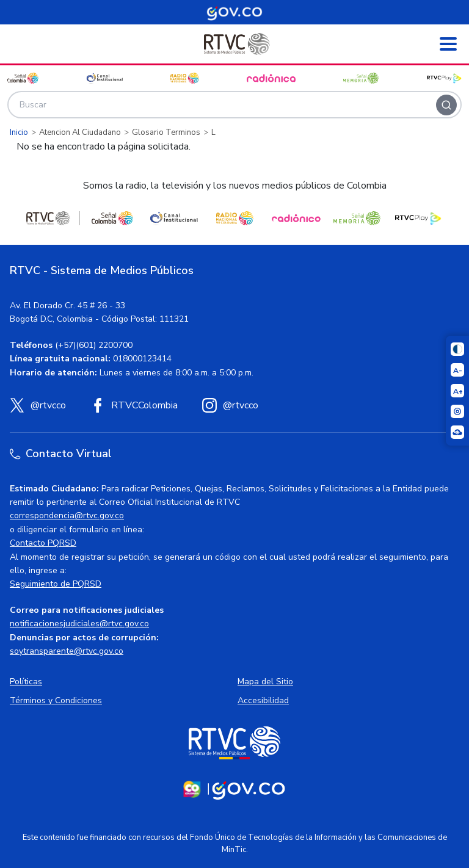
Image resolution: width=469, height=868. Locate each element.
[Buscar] (446, 105)
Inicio (19, 132)
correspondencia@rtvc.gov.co (67, 515)
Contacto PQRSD (43, 543)
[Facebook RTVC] (134, 405)
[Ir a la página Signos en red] (457, 432)
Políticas (26, 682)
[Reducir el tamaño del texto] (457, 370)
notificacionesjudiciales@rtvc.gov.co (79, 624)
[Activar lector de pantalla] (457, 411)
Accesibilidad (263, 700)
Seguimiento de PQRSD (56, 584)
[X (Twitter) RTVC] (38, 405)
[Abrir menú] (448, 44)
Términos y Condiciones (56, 700)
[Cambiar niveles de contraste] (457, 349)
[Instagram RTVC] (230, 405)
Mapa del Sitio (265, 682)
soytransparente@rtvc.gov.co (67, 651)
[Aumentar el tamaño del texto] (457, 391)
